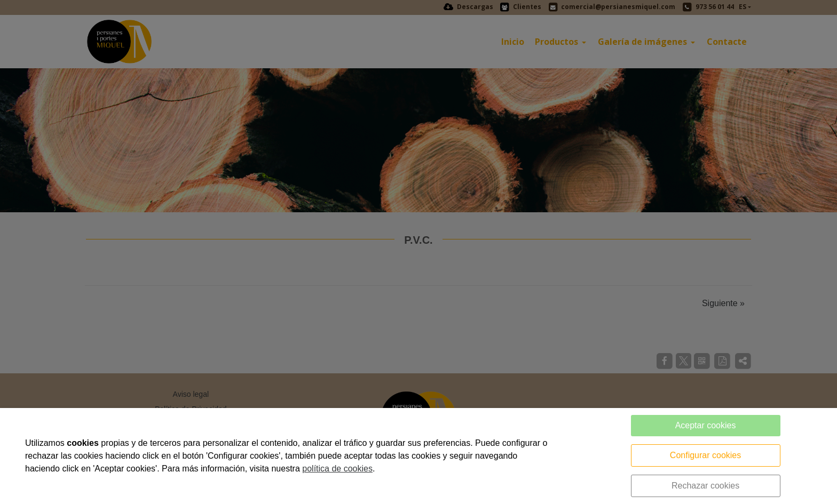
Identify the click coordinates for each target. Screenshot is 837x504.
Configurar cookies (705, 455)
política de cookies (337, 469)
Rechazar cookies (705, 486)
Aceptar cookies (706, 425)
